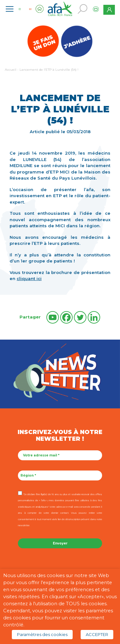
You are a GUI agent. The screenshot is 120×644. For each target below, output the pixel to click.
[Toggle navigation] (10, 9)
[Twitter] (80, 317)
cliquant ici (29, 278)
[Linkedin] (94, 317)
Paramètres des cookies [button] (42, 634)
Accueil (11, 70)
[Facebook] (66, 317)
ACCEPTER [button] (97, 634)
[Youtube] (53, 317)
